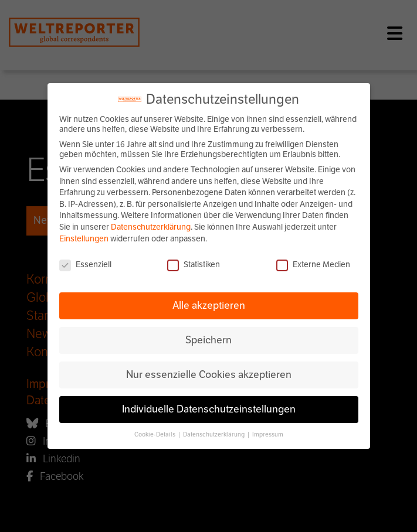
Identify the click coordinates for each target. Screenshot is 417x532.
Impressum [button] (268, 434)
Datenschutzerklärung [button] (214, 434)
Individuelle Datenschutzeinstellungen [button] (209, 409)
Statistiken (194, 265)
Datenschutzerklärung (151, 227)
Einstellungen (84, 239)
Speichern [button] (209, 340)
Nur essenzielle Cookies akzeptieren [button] (209, 374)
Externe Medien (313, 265)
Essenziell (85, 265)
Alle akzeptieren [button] (209, 305)
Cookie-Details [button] (155, 434)
